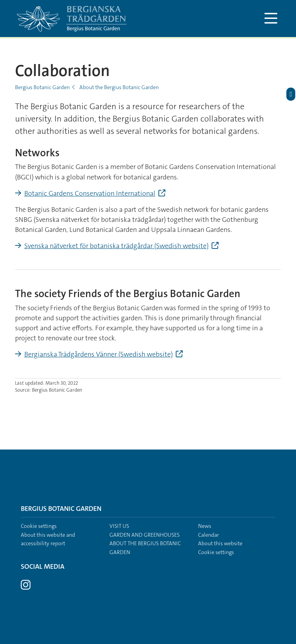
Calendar (209, 535)
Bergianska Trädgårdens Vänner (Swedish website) (98, 354)
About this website (220, 543)
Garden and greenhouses (145, 535)
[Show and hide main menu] (271, 19)
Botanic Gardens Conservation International (90, 193)
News (205, 526)
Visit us (119, 526)
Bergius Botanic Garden (42, 87)
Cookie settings (39, 526)
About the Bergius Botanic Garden (119, 87)
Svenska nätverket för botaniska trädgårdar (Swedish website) (116, 246)
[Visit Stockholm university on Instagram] (26, 587)
